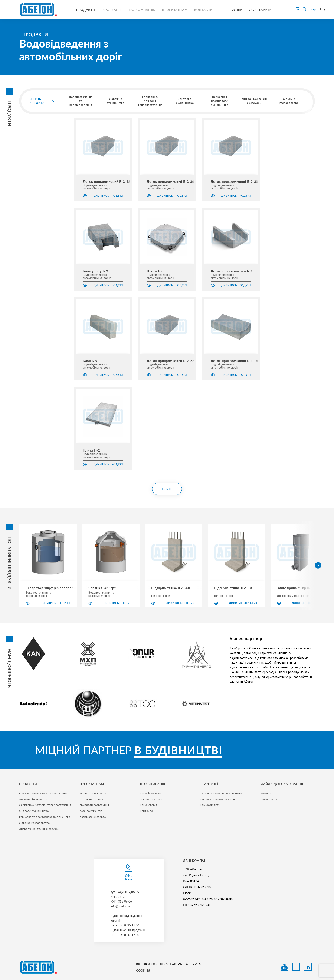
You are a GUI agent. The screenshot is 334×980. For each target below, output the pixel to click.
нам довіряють (210, 805)
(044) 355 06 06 (121, 901)
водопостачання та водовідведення (43, 793)
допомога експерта (93, 817)
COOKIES (143, 971)
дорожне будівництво (34, 799)
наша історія (148, 805)
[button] (318, 565)
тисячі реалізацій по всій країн (221, 793)
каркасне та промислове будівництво (45, 817)
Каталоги (267, 793)
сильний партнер (151, 799)
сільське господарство (35, 823)
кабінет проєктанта (93, 793)
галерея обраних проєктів (218, 799)
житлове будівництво (34, 811)
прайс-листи (269, 799)
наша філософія (150, 793)
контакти (146, 811)
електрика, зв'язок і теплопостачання (45, 805)
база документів (91, 811)
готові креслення (91, 799)
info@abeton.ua (121, 906)
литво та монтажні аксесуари (39, 829)
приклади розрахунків (95, 805)
